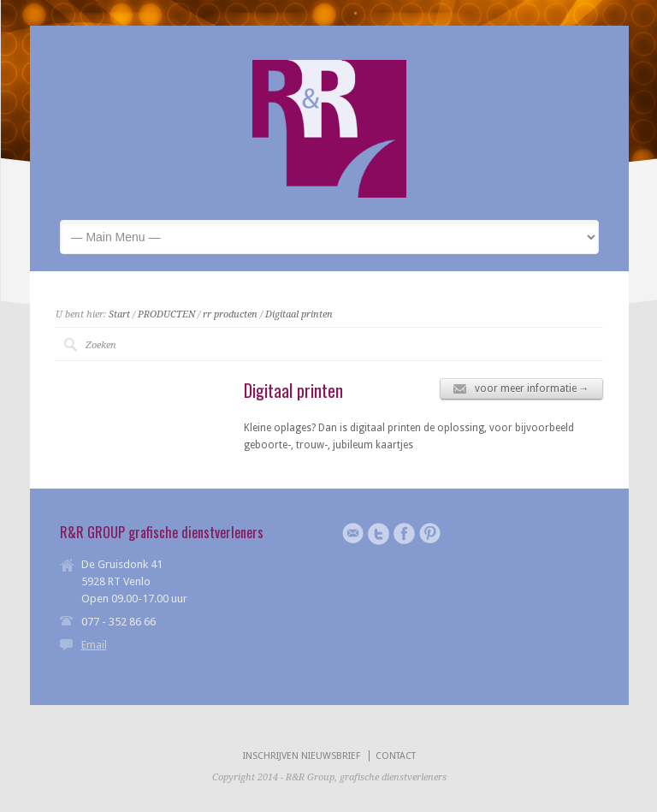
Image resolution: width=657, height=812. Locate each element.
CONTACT (396, 756)
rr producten (230, 314)
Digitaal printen (299, 314)
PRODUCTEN (166, 314)
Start (119, 314)
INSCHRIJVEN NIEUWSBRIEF (302, 756)
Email (94, 645)
